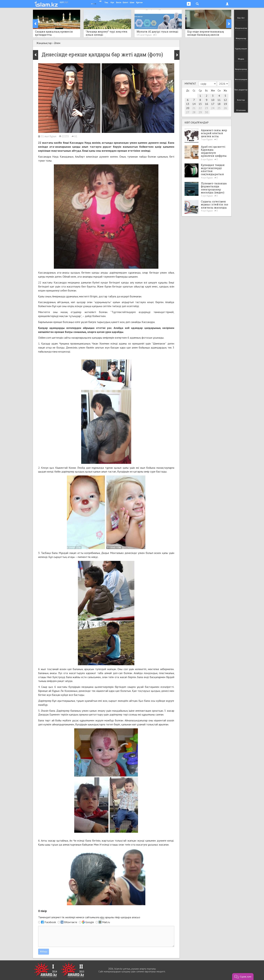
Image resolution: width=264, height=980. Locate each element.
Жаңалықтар (44, 43)
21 (194, 108)
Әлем (57, 43)
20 (188, 108)
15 (200, 104)
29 (200, 112)
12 (225, 100)
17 (213, 104)
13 (188, 104)
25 (219, 108)
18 (219, 104)
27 (188, 112)
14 (194, 104)
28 (194, 112)
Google (90, 922)
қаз (62, 2)
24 (213, 108)
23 (206, 108)
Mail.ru (106, 922)
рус (66, 2)
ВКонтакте (71, 922)
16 (206, 104)
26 (225, 108)
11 (219, 100)
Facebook (50, 922)
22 (200, 108)
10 (213, 100)
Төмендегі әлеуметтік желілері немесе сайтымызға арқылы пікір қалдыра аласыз (89, 917)
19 (225, 104)
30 (206, 112)
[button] (243, 977)
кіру (102, 917)
